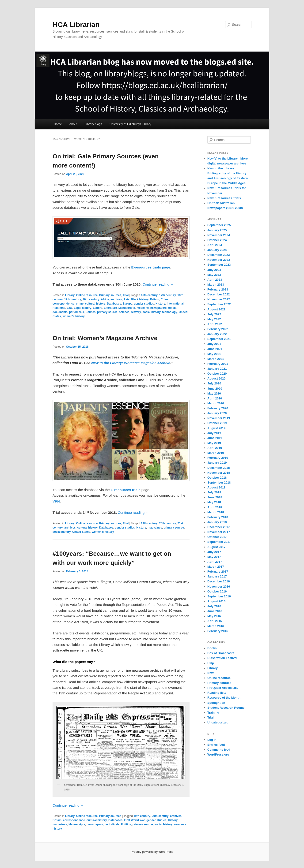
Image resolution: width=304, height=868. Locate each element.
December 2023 (218, 255)
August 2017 (216, 547)
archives (116, 299)
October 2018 (217, 478)
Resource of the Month (224, 698)
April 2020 (215, 398)
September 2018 (219, 482)
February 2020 (218, 408)
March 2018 (216, 512)
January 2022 (217, 334)
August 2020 (216, 378)
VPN (56, 501)
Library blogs (93, 124)
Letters (98, 308)
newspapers (158, 308)
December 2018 (218, 468)
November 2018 (219, 473)
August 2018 (216, 487)
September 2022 (219, 304)
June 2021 (215, 349)
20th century (91, 299)
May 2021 (214, 354)
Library (70, 295)
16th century (149, 295)
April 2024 (215, 245)
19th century (73, 299)
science (124, 312)
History (160, 304)
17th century (168, 295)
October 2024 (217, 240)
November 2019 (219, 418)
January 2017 (217, 576)
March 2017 (216, 567)
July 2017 (214, 552)
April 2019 (215, 448)
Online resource (87, 295)
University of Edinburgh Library (130, 124)
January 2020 (217, 413)
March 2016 (216, 626)
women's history (74, 316)
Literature (110, 308)
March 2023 (216, 285)
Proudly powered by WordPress (152, 852)
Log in (212, 740)
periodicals (77, 312)
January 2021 (217, 369)
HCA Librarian (76, 24)
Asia (126, 299)
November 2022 (219, 299)
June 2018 (215, 497)
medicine (143, 308)
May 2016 (214, 616)
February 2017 (218, 572)
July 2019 (214, 433)
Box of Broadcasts (221, 653)
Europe (127, 304)
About (73, 124)
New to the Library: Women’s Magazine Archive (131, 363)
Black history (140, 299)
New (211, 673)
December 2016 (218, 581)
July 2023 (214, 270)
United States (81, 532)
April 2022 (215, 324)
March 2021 (216, 359)
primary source (107, 312)
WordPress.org (218, 754)
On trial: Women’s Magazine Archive (105, 338)
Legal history (83, 308)
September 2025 (219, 225)
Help (211, 663)
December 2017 (218, 527)
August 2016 (216, 601)
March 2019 (216, 453)
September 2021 (219, 339)
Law (70, 308)
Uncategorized (218, 722)
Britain (155, 299)
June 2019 (215, 438)
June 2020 (215, 389)
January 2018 (217, 522)
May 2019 (214, 443)
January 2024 (217, 250)
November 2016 (219, 587)
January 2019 (217, 463)
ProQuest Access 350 (223, 688)
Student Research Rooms (226, 708)
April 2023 (215, 280)
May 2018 (214, 502)
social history (152, 312)
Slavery (136, 312)
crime (80, 304)
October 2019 (217, 423)
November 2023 (219, 260)
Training (213, 713)
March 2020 (216, 403)
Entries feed (216, 745)
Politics (91, 312)
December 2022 (218, 294)
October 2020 (217, 374)
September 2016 (219, 596)
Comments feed (219, 750)
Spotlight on (216, 703)
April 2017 (215, 562)
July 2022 (214, 314)
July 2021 (214, 344)
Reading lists (217, 693)
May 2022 (214, 319)
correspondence (63, 304)
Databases (114, 304)
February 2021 (218, 364)
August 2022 (216, 309)
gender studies (144, 304)
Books (212, 648)
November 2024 (219, 235)
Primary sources (110, 295)
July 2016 (214, 606)
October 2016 (217, 591)
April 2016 (215, 621)
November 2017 (219, 532)
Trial (126, 295)
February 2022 (218, 329)
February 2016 (218, 631)
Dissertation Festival (222, 658)
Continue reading (158, 284)
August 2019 (216, 428)
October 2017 (217, 537)
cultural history (95, 304)
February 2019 (218, 458)
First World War (135, 820)
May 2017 (214, 557)
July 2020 (214, 383)
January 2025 (217, 230)
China (165, 299)
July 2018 (214, 492)
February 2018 (218, 517)
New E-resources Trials (224, 198)
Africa (105, 299)
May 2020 (214, 393)
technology (170, 312)
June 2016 (215, 611)
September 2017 (219, 542)
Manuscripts (127, 308)
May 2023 (214, 275)
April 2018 (215, 507)
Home (58, 124)
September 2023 (219, 265)
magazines (155, 528)
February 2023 (218, 289)
